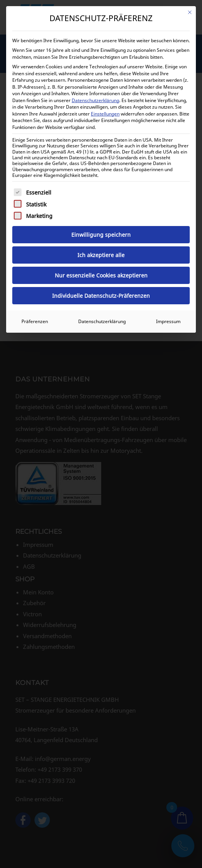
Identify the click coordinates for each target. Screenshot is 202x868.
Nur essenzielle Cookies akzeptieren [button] (101, 275)
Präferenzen (35, 321)
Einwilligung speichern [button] (101, 235)
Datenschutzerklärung (95, 100)
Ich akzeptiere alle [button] (101, 255)
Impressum (168, 321)
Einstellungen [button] (105, 114)
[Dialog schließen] (190, 12)
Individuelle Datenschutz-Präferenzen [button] (101, 296)
